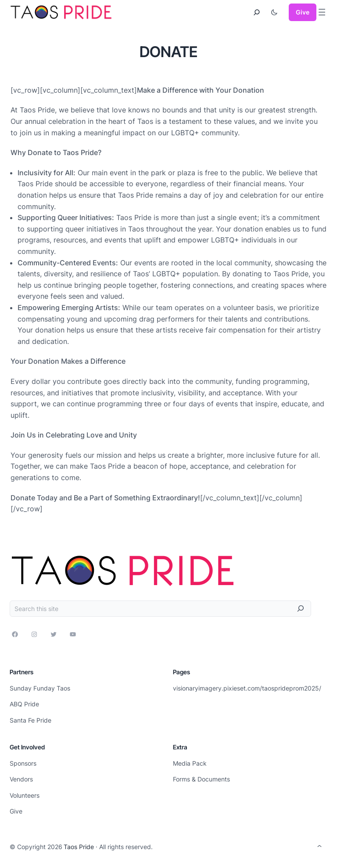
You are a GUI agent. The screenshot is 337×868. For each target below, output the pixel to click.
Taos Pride (79, 847)
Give (303, 12)
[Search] (301, 609)
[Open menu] (322, 12)
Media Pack (190, 763)
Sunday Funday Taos (40, 688)
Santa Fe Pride (30, 720)
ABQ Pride (24, 704)
